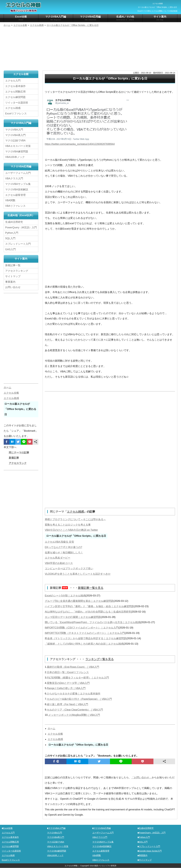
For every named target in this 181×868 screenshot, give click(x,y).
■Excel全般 (7, 828)
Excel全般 (21, 18)
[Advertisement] (90, 49)
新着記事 (60, 588)
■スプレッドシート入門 (149, 846)
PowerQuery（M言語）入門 (21, 227)
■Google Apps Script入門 (150, 851)
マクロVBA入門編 (56, 18)
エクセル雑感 (75, 512)
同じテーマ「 (58, 512)
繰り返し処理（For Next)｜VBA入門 (68, 704)
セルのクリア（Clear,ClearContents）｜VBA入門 (75, 710)
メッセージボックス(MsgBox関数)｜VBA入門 (74, 715)
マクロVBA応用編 (90, 18)
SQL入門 (10, 238)
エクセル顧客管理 (15, 195)
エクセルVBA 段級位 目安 (59, 542)
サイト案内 (160, 18)
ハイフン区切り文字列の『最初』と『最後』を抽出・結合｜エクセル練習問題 (89, 606)
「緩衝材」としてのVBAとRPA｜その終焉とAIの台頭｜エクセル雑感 (84, 644)
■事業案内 (142, 855)
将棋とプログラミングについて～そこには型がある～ (75, 519)
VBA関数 (10, 200)
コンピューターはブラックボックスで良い (69, 568)
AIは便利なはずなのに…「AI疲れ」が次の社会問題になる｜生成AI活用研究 (88, 612)
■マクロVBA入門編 (56, 828)
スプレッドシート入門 (18, 244)
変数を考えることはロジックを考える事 (68, 525)
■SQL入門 (143, 842)
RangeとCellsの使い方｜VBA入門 (66, 688)
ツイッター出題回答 (17, 103)
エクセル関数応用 (15, 92)
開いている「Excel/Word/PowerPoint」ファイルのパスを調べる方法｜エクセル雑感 (93, 622)
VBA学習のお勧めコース (59, 563)
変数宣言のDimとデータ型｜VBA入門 (68, 683)
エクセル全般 (55, 734)
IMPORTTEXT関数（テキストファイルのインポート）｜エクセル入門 (85, 633)
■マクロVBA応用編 (102, 828)
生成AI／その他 (125, 18)
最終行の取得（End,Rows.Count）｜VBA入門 (73, 667)
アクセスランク (18, 463)
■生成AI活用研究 (146, 828)
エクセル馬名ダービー (58, 558)
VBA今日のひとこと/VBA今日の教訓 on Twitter (71, 530)
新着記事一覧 (13, 265)
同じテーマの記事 (19, 453)
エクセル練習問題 (15, 97)
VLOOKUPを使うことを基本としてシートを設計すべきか (78, 574)
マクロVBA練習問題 (17, 152)
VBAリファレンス (15, 206)
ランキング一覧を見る (100, 659)
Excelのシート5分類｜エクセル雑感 (65, 596)
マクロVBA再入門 (15, 135)
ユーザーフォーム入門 (18, 173)
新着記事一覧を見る (91, 588)
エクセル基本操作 (15, 86)
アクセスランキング (63, 659)
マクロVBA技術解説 (17, 189)
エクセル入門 (13, 81)
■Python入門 (144, 837)
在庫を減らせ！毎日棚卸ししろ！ (64, 553)
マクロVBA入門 (14, 130)
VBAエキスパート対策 (18, 146)
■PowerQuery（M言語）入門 (152, 833)
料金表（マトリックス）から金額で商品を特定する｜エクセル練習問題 (86, 638)
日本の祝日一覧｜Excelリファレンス (68, 672)
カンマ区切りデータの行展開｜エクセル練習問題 (73, 617)
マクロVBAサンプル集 (18, 184)
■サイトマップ (145, 860)
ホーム (51, 728)
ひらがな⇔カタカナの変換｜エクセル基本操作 (74, 694)
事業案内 (10, 282)
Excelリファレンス (16, 114)
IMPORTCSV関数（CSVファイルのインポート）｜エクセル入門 (82, 628)
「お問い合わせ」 (142, 777)
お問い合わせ (14, 287)
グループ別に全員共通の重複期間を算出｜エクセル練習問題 (79, 601)
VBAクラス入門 (14, 178)
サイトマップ (13, 276)
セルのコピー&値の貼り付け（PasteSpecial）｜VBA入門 (79, 699)
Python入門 (12, 233)
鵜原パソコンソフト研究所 (105, 866)
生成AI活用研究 (14, 222)
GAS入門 (10, 249)
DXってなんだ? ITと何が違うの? (63, 547)
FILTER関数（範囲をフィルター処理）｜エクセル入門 (78, 678)
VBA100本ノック (15, 157)
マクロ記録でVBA (15, 141)
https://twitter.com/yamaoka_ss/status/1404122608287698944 (80, 144)
